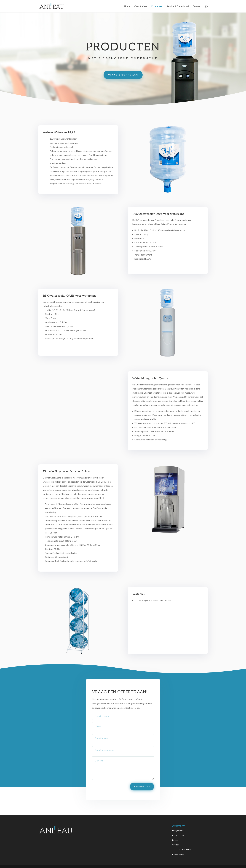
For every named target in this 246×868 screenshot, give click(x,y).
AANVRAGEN (140, 782)
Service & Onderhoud (178, 6)
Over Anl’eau (141, 6)
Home (127, 6)
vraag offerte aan (123, 75)
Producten (157, 6)
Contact (197, 6)
